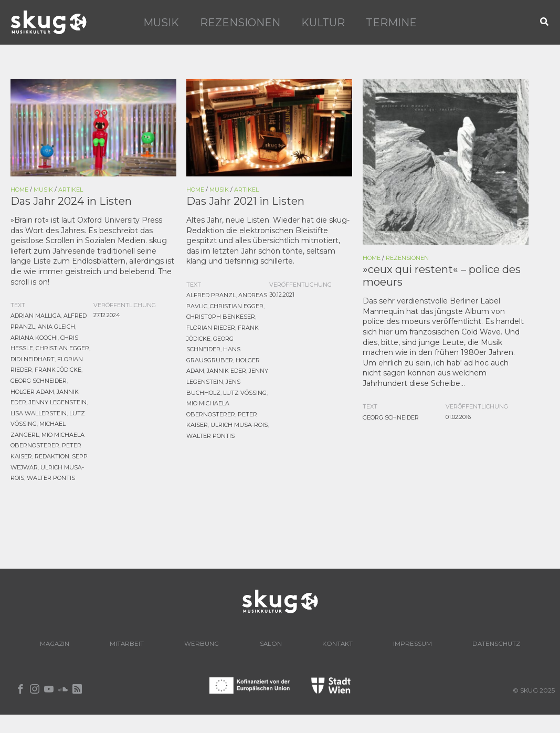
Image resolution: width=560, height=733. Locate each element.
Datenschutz (280, 660)
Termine (391, 23)
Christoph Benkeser (221, 317)
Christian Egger (62, 349)
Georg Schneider (39, 380)
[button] (545, 22)
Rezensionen (240, 23)
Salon (321, 641)
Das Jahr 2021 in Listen (245, 201)
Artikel (71, 190)
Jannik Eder (226, 370)
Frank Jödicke (58, 370)
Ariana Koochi (34, 338)
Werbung (242, 641)
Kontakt (398, 641)
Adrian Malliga (36, 317)
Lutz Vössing (245, 391)
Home (19, 190)
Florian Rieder (211, 328)
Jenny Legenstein (58, 401)
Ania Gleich (56, 328)
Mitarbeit (156, 641)
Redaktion (52, 454)
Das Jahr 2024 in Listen (71, 201)
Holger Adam (32, 391)
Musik (161, 23)
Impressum (483, 641)
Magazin (73, 641)
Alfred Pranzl (211, 296)
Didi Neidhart (33, 359)
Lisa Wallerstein (39, 412)
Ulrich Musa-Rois (239, 422)
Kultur (323, 23)
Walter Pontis (51, 475)
